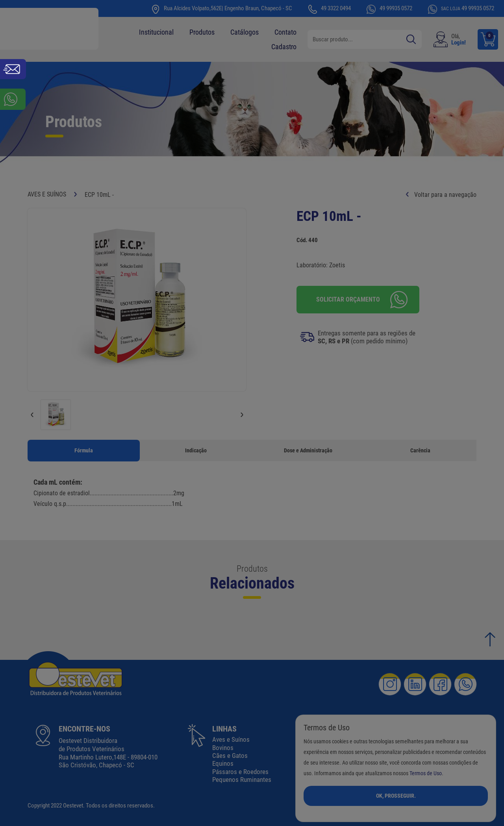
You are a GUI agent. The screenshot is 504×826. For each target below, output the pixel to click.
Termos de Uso (426, 773)
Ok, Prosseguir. (396, 796)
